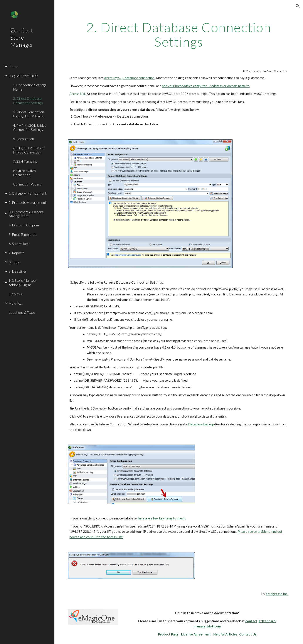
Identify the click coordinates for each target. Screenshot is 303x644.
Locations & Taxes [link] (22, 312)
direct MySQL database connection (129, 78)
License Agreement (196, 634)
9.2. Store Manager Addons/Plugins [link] (23, 282)
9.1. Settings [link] (18, 271)
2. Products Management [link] (27, 202)
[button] (298, 6)
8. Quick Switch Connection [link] (24, 173)
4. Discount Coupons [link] (24, 225)
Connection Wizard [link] (27, 184)
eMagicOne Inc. (277, 594)
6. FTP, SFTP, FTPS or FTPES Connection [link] (29, 150)
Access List (77, 94)
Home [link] (13, 67)
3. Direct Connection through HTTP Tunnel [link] (29, 114)
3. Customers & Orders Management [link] (26, 214)
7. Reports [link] (16, 253)
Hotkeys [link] (15, 294)
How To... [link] (15, 303)
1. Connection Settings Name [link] (30, 87)
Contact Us (248, 634)
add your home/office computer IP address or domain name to (206, 86)
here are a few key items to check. (162, 518)
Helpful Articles (225, 634)
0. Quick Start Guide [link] (24, 76)
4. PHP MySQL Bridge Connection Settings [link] (30, 127)
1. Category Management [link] (28, 193)
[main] (179, 34)
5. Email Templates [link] (22, 234)
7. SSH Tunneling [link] (25, 161)
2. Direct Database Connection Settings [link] (28, 100)
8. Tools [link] (14, 262)
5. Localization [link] (24, 139)
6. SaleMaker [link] (19, 244)
